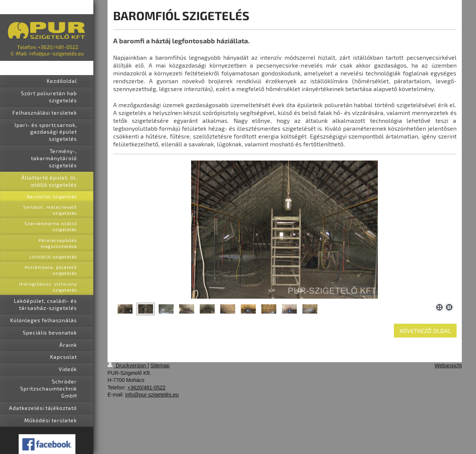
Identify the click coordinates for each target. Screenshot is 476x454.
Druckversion (127, 366)
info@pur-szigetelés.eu (152, 395)
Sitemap (160, 366)
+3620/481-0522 (146, 388)
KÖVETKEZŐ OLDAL (425, 331)
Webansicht (448, 366)
